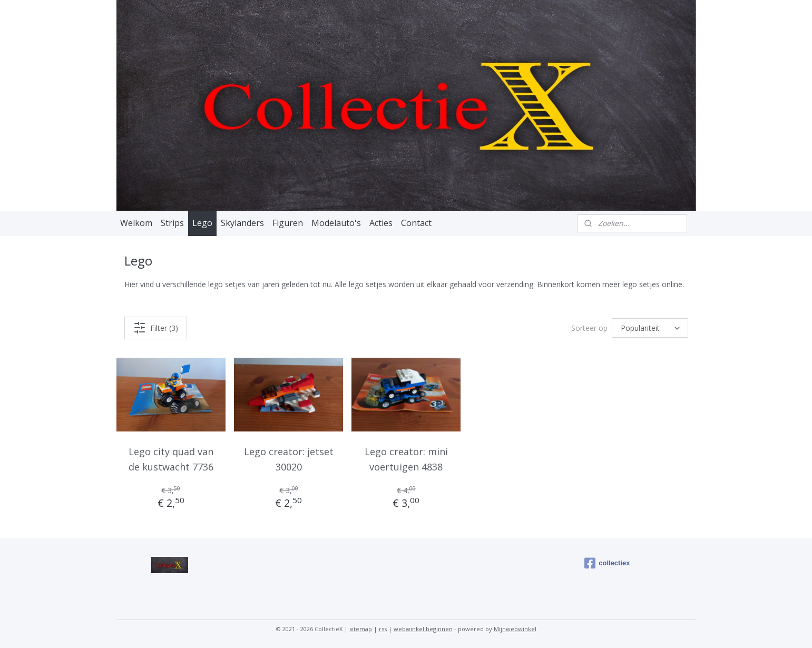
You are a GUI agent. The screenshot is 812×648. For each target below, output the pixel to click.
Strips (172, 223)
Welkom (136, 223)
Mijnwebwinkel (515, 629)
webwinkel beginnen (423, 629)
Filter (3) (155, 328)
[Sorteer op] (650, 328)
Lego (202, 223)
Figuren (288, 223)
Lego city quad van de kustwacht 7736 (171, 459)
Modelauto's (336, 223)
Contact (416, 223)
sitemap (361, 629)
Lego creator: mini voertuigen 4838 (406, 459)
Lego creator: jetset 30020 (288, 459)
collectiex (607, 563)
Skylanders (242, 223)
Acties (381, 223)
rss (383, 629)
